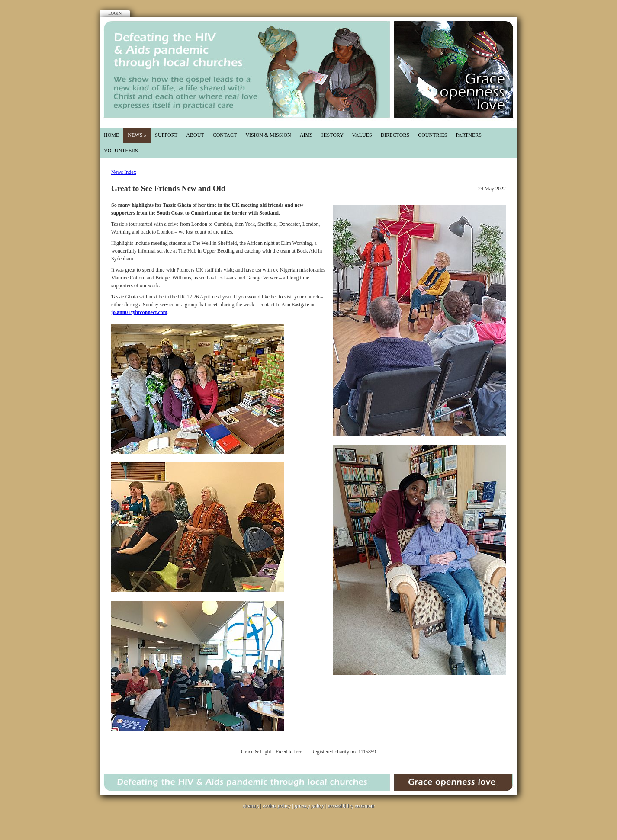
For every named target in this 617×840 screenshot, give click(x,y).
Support (166, 135)
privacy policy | (311, 806)
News (137, 135)
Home (111, 135)
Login (115, 13)
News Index (124, 172)
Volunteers (121, 151)
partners (469, 135)
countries (432, 135)
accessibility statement (351, 806)
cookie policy (276, 806)
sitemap (251, 806)
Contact (225, 135)
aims (306, 135)
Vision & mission (268, 135)
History (333, 135)
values (362, 135)
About (195, 135)
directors (395, 135)
